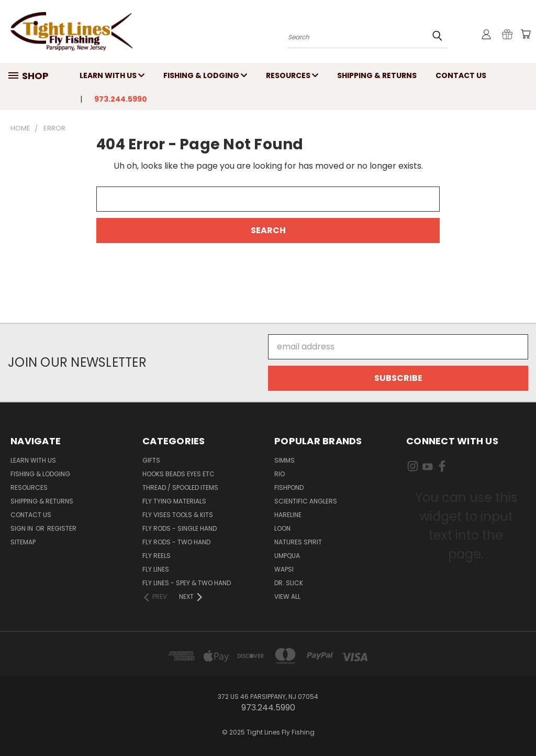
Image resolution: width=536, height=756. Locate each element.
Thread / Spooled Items (180, 487)
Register (62, 528)
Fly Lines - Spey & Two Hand (187, 583)
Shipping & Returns (377, 75)
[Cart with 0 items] (526, 34)
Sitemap (23, 542)
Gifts (151, 460)
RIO (280, 474)
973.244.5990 (121, 99)
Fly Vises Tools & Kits (178, 515)
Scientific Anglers (306, 501)
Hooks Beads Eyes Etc (178, 474)
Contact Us (461, 75)
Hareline (288, 515)
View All (287, 596)
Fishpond (289, 487)
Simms (284, 460)
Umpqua (287, 556)
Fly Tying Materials (174, 501)
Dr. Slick (289, 583)
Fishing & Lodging (205, 75)
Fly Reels (157, 556)
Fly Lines (156, 569)
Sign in (23, 528)
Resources (292, 75)
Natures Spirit (298, 542)
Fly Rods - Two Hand (176, 542)
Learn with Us (112, 75)
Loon (282, 528)
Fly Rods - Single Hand (180, 528)
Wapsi (284, 569)
